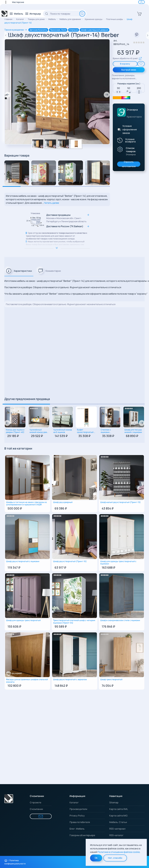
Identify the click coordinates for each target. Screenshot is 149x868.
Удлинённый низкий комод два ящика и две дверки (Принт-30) (39, 431)
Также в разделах (14, 30)
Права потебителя (80, 822)
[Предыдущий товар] (6, 35)
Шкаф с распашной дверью (95, 30)
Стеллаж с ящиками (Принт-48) (106, 431)
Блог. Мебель (77, 829)
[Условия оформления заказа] (119, 129)
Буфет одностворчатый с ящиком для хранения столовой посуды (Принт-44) (86, 431)
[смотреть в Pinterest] (137, 35)
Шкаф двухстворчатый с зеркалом (70, 680)
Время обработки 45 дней (127, 59)
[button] (7, 2)
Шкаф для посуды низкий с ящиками (133, 431)
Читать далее (51, 203)
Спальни (74, 30)
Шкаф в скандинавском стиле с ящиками (120, 620)
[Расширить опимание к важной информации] (57, 248)
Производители (78, 809)
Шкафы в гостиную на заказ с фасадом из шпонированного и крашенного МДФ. (26, 504)
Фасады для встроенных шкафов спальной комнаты (27, 681)
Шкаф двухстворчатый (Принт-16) (70, 561)
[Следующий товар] (148, 35)
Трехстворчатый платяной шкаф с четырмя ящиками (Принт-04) (74, 622)
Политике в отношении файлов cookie (119, 852)
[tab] (19, 271)
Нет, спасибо (115, 858)
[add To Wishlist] (141, 64)
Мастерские (18, 2)
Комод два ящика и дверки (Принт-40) (15, 431)
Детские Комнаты (38, 30)
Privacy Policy (77, 816)
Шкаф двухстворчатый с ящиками (23, 561)
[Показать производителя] (120, 149)
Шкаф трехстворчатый (111, 680)
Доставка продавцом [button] (66, 218)
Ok (96, 858)
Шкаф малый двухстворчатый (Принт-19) (120, 502)
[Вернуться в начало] (5, 14)
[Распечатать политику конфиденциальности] (6, 861)
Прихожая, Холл (58, 30)
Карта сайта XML (119, 809)
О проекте (36, 802)
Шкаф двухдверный (63, 502)
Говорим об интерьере (82, 835)
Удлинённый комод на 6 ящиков (63, 431)
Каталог (74, 802)
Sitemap (114, 802)
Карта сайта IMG (118, 816)
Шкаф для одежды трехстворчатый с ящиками (118, 563)
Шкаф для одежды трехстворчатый (23, 620)
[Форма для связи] (41, 816)
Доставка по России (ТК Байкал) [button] (65, 226)
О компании (36, 809)
